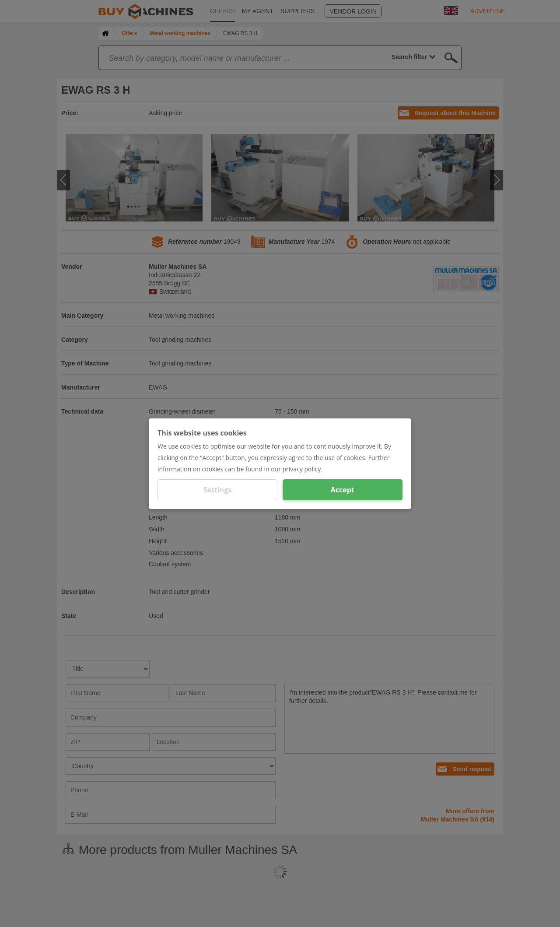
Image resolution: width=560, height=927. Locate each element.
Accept (343, 490)
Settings (218, 490)
